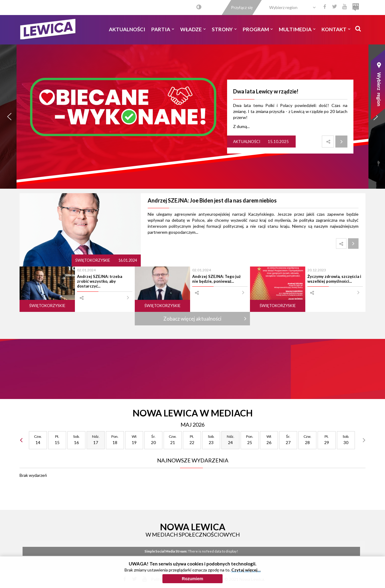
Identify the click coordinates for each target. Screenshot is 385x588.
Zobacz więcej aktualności (192, 319)
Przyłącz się (242, 7)
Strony (224, 29)
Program (258, 29)
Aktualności (127, 29)
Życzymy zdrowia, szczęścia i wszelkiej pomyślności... (334, 279)
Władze (193, 29)
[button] (9, 117)
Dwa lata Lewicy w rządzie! (266, 91)
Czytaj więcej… (246, 570)
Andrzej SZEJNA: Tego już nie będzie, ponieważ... (216, 279)
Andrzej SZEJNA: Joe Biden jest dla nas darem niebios (212, 200)
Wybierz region (283, 7)
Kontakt (336, 29)
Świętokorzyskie (93, 260)
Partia (163, 29)
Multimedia (297, 29)
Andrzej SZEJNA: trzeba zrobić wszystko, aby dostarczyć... (100, 281)
